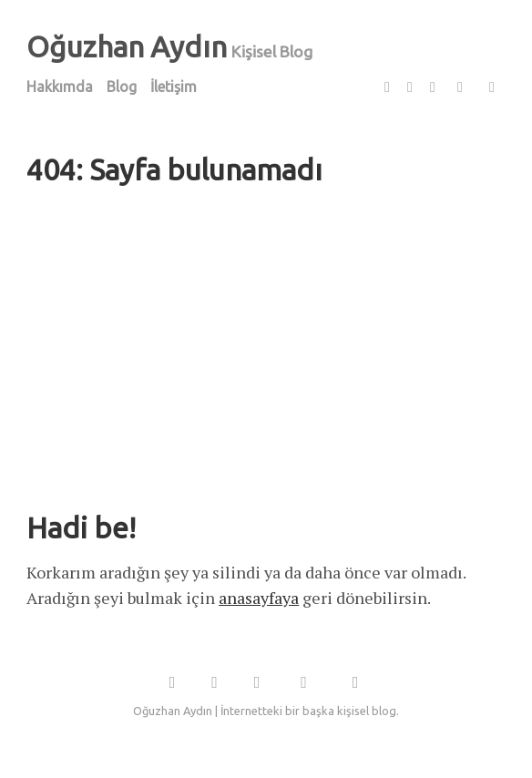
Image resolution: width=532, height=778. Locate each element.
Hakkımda (60, 87)
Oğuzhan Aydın (127, 46)
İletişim (174, 87)
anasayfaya (259, 598)
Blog (122, 87)
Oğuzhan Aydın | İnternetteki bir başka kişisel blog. (266, 711)
